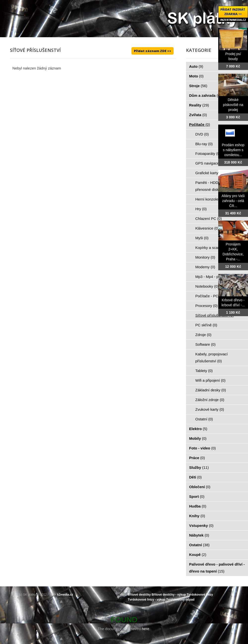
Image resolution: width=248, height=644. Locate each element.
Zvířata (198, 115)
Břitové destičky (139, 595)
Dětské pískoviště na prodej (233, 105)
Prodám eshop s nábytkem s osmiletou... (233, 150)
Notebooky (207, 286)
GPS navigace (210, 163)
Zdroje (203, 335)
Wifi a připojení (211, 380)
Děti (196, 477)
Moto (196, 76)
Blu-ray (204, 144)
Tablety (204, 371)
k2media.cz (65, 595)
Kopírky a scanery (213, 248)
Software (206, 344)
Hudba (198, 506)
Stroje (198, 86)
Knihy (197, 516)
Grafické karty (210, 173)
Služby (199, 467)
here (146, 629)
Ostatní (204, 419)
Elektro (198, 429)
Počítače (200, 124)
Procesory (207, 306)
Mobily (198, 438)
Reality (199, 105)
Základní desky (211, 390)
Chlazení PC (209, 219)
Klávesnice (207, 228)
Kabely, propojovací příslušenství (212, 357)
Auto (196, 66)
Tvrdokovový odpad (180, 600)
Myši (202, 238)
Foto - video (203, 448)
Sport (197, 496)
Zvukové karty (210, 409)
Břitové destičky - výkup (169, 595)
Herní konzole (210, 199)
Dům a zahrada (205, 95)
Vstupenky (201, 525)
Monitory (205, 257)
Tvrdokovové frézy (200, 595)
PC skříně (206, 325)
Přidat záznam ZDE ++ (153, 51)
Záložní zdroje (210, 400)
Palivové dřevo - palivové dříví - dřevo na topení (217, 568)
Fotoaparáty (208, 153)
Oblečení (200, 487)
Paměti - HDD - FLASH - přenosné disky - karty (216, 186)
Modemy (205, 267)
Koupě (198, 555)
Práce (197, 458)
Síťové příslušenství (215, 315)
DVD (202, 134)
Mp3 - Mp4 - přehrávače (218, 277)
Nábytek (199, 535)
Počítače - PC (210, 296)
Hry (201, 209)
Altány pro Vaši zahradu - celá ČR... (233, 201)
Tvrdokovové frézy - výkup (146, 600)
